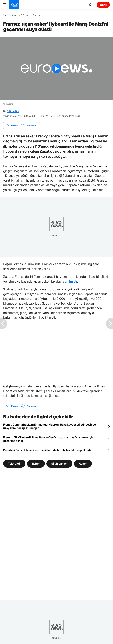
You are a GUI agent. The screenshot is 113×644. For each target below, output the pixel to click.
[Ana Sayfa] (4, 15)
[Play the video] (56, 69)
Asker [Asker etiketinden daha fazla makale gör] (83, 464)
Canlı (103, 5)
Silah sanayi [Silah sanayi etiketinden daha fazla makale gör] (59, 464)
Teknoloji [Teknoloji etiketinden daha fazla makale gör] (14, 464)
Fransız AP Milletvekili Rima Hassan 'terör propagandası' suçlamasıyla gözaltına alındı (48, 439)
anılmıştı (71, 281)
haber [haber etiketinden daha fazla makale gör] (36, 464)
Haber (13, 15)
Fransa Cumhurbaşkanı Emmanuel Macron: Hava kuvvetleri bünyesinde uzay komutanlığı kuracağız (49, 426)
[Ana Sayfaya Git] (14, 5)
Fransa (36, 15)
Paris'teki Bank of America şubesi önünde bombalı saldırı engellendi (47, 450)
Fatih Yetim (13, 111)
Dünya (25, 15)
